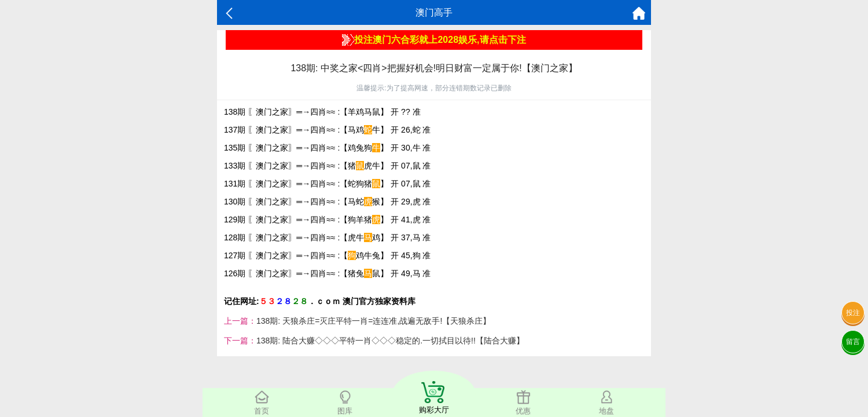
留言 (853, 342)
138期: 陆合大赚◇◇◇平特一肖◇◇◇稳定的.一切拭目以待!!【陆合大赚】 (390, 341)
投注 (853, 313)
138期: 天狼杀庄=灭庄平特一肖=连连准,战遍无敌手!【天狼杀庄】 (374, 321)
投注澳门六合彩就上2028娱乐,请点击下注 (434, 40)
